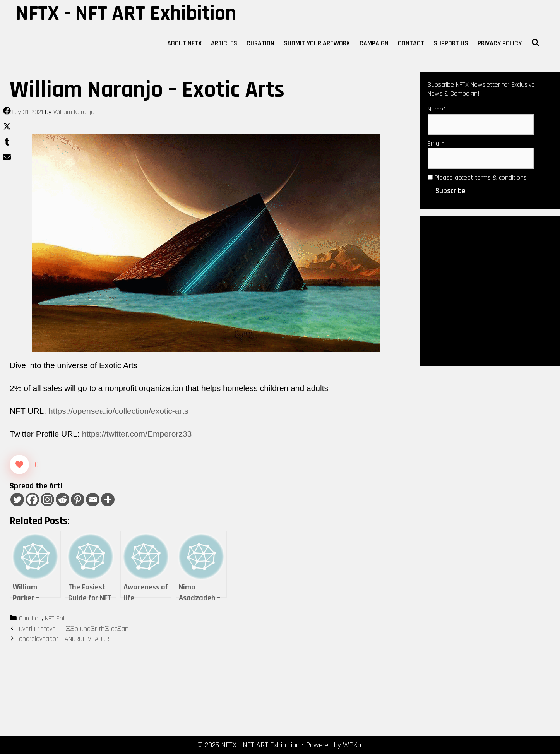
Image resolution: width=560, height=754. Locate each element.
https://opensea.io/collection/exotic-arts (118, 411)
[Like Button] (19, 464)
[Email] (93, 500)
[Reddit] (63, 500)
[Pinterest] (78, 500)
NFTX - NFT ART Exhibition (126, 14)
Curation (260, 43)
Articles (224, 43)
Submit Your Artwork (317, 43)
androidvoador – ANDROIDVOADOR (64, 639)
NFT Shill (56, 618)
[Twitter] (17, 500)
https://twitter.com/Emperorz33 (137, 434)
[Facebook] (32, 500)
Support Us (451, 43)
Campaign (374, 43)
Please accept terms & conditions (477, 177)
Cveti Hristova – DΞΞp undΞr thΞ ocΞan (74, 629)
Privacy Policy (500, 43)
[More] (108, 500)
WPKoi (353, 745)
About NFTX (184, 43)
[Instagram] (47, 500)
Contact (411, 43)
